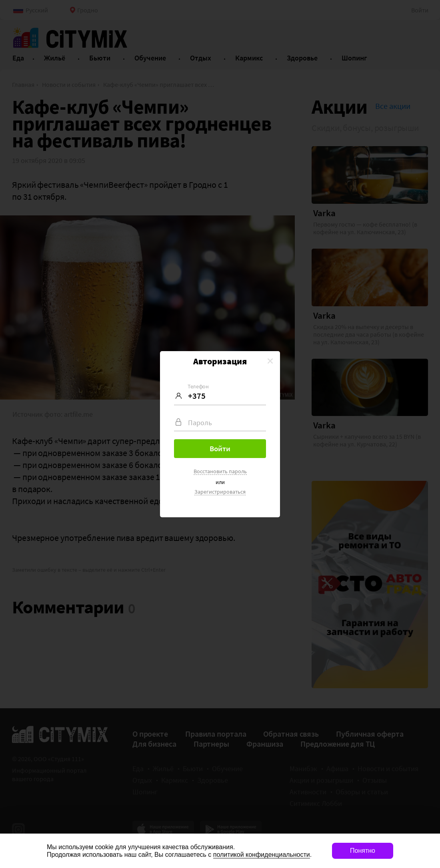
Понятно (363, 851)
